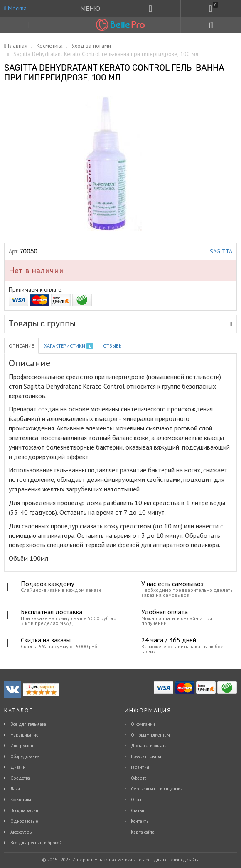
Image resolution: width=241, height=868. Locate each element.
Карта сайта (143, 832)
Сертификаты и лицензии (157, 789)
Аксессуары (22, 832)
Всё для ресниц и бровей (36, 843)
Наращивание (25, 735)
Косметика (21, 800)
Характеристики (69, 346)
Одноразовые (24, 821)
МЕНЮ (90, 8)
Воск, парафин (24, 810)
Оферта (139, 778)
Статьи (138, 810)
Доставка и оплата (149, 746)
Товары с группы (120, 323)
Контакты (140, 821)
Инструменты (25, 746)
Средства (20, 778)
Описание (21, 346)
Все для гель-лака (28, 724)
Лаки (15, 789)
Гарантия (140, 767)
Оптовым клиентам (150, 735)
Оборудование (25, 756)
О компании (143, 724)
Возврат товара (146, 756)
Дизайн (18, 767)
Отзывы (113, 346)
